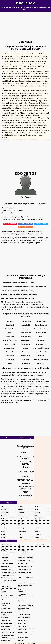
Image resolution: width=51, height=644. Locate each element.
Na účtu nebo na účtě (25, 569)
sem (16, 403)
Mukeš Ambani (25, 363)
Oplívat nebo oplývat (25, 572)
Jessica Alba (22, 626)
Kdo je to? (26, 3)
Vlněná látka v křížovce (25, 605)
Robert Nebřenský (24, 554)
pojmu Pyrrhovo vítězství (33, 231)
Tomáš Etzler (10, 356)
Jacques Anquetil (6, 623)
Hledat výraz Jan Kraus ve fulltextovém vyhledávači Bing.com (23, 286)
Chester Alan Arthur (41, 360)
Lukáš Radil (10, 325)
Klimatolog (10, 360)
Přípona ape (26, 467)
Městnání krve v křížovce (23, 595)
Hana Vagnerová (41, 344)
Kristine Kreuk (6, 629)
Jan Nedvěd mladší (7, 554)
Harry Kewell (22, 633)
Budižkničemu (25, 344)
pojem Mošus (39, 234)
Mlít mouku (5, 557)
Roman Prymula (10, 344)
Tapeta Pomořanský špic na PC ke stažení (26, 487)
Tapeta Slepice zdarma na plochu (26, 447)
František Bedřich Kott (25, 551)
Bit (18, 400)
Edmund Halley (41, 321)
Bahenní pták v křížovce (26, 582)
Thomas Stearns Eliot (10, 340)
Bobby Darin (25, 356)
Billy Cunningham (24, 617)
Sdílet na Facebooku (25, 224)
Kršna (41, 337)
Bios (15, 400)
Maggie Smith (26, 325)
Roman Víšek (10, 337)
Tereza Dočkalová (41, 325)
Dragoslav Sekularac (7, 633)
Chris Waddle (22, 629)
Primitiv (41, 356)
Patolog (26, 329)
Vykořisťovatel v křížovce (6, 609)
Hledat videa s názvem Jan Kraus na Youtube (17, 282)
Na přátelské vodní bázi (25, 557)
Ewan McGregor (10, 348)
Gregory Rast (22, 620)
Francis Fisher (6, 626)
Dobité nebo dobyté (7, 563)
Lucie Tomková (41, 352)
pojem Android (11, 231)
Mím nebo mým (6, 569)
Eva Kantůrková (10, 329)
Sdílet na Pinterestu (10, 224)
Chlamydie (26, 476)
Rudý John (25, 360)
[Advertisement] (25, 25)
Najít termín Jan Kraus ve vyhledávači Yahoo (17, 290)
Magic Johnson (6, 620)
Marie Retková (41, 333)
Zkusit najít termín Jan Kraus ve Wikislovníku (17, 298)
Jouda (10, 363)
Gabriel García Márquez (26, 472)
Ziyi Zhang (4, 617)
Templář (10, 333)
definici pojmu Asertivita (19, 234)
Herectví (40, 375)
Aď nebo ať (5, 560)
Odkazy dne (22, 548)
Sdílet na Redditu (25, 227)
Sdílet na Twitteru (41, 224)
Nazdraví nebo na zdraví (9, 572)
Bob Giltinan (22, 623)
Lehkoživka (10, 352)
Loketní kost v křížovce (8, 596)
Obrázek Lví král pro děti (26, 480)
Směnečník (41, 340)
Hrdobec (10, 321)
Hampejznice (41, 363)
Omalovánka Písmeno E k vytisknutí (26, 458)
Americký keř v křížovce (26, 577)
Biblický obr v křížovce (8, 587)
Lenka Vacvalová (25, 321)
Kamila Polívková (25, 337)
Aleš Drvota (5, 551)
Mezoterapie (26, 483)
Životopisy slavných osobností (26, 496)
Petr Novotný (25, 340)
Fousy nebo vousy (24, 563)
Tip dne (20, 545)
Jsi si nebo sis (5, 566)
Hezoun (25, 348)
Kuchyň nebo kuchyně (25, 566)
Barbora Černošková (41, 329)
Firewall (26, 400)
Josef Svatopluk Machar (41, 348)
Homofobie (26, 492)
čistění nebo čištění (24, 560)
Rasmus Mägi (26, 452)
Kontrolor (25, 352)
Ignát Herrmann (25, 333)
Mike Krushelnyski (24, 614)
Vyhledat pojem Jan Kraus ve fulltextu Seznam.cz (19, 294)
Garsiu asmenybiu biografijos (26, 463)
